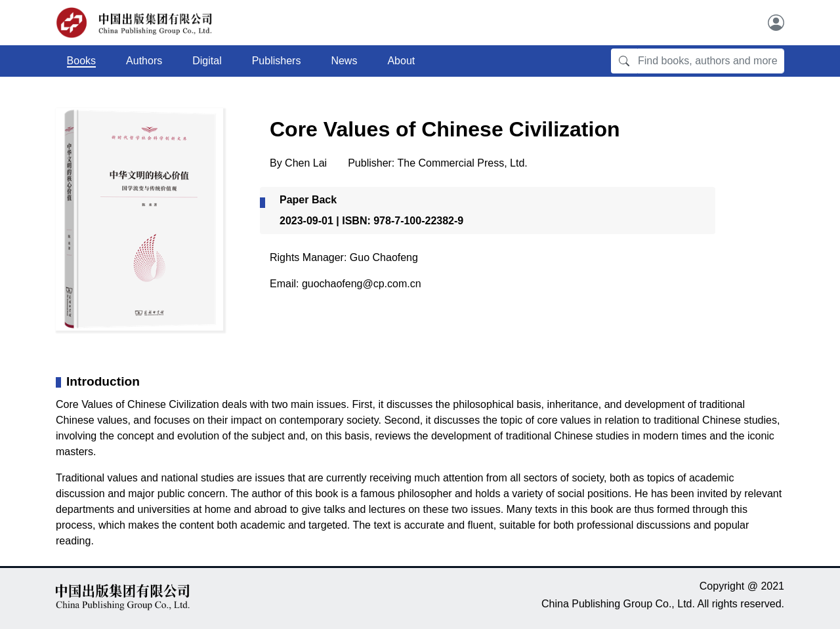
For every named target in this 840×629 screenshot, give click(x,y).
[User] (776, 23)
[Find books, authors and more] (711, 61)
